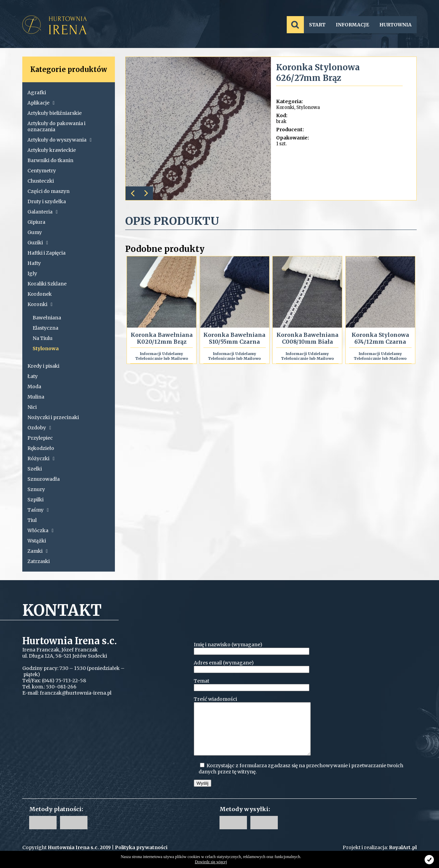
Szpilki (35, 500)
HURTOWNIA (395, 25)
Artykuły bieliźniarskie (55, 113)
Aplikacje (41, 103)
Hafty (34, 263)
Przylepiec (40, 438)
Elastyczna (45, 328)
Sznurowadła (44, 479)
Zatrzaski (39, 561)
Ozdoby (39, 428)
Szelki (35, 469)
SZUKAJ (295, 25)
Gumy (35, 232)
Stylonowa (46, 349)
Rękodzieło (41, 448)
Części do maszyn (49, 191)
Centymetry (42, 171)
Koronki (40, 304)
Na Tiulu (43, 338)
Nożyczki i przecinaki (53, 417)
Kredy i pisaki (43, 366)
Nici (32, 407)
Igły (32, 273)
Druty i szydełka (47, 201)
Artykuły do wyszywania (60, 140)
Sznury (36, 489)
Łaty (33, 376)
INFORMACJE (352, 25)
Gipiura (36, 222)
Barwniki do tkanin (50, 160)
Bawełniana (47, 318)
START (317, 25)
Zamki (38, 551)
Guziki (38, 243)
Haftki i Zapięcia (46, 253)
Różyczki (41, 459)
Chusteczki (41, 181)
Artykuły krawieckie (52, 150)
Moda (34, 387)
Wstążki (37, 541)
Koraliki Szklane (47, 284)
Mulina (36, 397)
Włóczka (40, 530)
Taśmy (38, 510)
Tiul (32, 520)
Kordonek (40, 294)
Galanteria (43, 212)
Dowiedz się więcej (211, 862)
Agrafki (37, 93)
